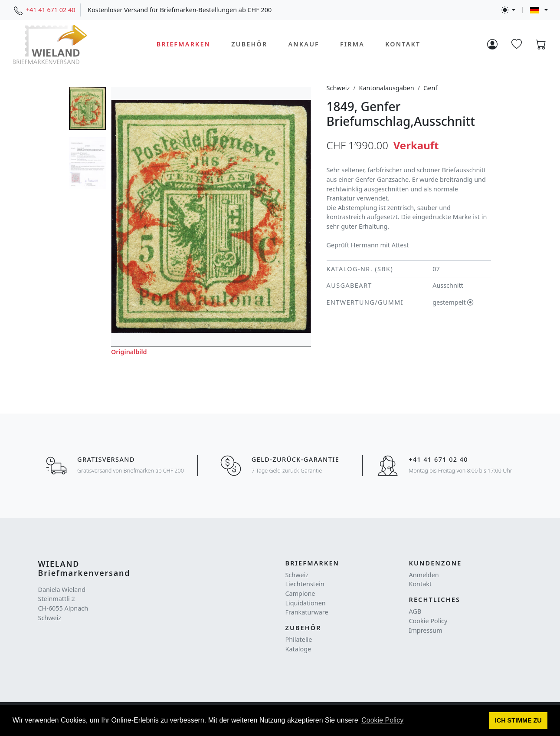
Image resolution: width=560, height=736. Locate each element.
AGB (415, 611)
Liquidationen (306, 603)
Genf (430, 88)
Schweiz (338, 88)
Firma (352, 44)
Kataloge (298, 649)
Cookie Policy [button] (382, 720)
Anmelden (424, 575)
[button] (518, 721)
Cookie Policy (428, 621)
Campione (300, 593)
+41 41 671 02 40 (51, 10)
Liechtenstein (305, 584)
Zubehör (249, 44)
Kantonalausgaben (387, 88)
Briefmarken (184, 44)
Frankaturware (307, 612)
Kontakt (403, 44)
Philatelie (299, 639)
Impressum (426, 630)
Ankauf (304, 44)
